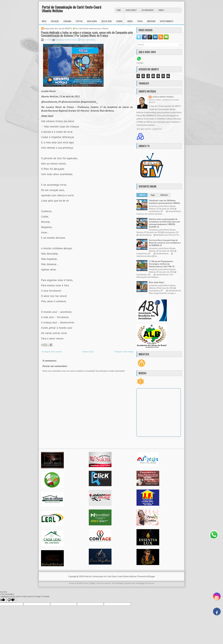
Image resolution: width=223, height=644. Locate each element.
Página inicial (88, 352)
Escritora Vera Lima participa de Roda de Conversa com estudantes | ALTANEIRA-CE (165, 243)
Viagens (119, 21)
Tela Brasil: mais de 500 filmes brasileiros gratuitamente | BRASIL (165, 202)
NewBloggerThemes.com (145, 583)
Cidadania (67, 21)
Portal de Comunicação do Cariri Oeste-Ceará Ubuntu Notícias (72, 9)
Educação (55, 21)
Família (130, 21)
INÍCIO (44, 21)
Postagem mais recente (52, 352)
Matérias (164, 195)
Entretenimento (167, 21)
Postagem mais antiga (124, 352)
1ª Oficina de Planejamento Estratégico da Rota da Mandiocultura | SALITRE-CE (162, 264)
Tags (153, 195)
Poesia (140, 21)
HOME (119, 10)
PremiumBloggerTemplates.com (123, 583)
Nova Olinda (92, 21)
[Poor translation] (11, 600)
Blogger (152, 576)
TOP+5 (142, 195)
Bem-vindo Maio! (157, 282)
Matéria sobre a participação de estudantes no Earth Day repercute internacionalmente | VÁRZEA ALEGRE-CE (164, 223)
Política (79, 21)
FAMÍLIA (161, 10)
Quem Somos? (131, 10)
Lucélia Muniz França (163, 97)
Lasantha (107, 583)
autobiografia (148, 10)
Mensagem (151, 21)
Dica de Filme (107, 21)
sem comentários (88, 40)
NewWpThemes (83, 583)
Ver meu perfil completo (149, 129)
